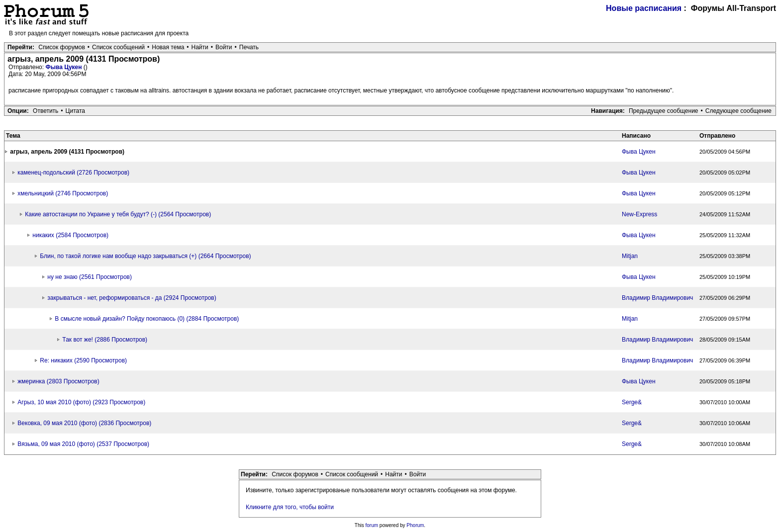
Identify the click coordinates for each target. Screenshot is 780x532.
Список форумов (62, 47)
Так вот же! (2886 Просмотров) (105, 340)
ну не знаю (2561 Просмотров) (90, 277)
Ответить (46, 111)
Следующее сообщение (738, 111)
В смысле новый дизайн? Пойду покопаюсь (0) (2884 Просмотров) (147, 319)
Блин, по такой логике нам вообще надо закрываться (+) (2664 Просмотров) (145, 256)
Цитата (75, 111)
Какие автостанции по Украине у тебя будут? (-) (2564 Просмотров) (118, 214)
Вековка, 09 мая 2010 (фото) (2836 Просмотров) (84, 423)
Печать (249, 47)
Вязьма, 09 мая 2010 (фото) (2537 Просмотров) (83, 444)
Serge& (632, 402)
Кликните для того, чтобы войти (290, 507)
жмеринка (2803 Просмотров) (58, 381)
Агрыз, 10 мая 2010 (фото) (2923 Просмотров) (81, 402)
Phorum (415, 525)
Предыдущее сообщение (664, 111)
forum (372, 525)
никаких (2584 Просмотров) (70, 235)
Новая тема (168, 47)
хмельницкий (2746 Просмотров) (63, 193)
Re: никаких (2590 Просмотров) (83, 360)
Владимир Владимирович (657, 298)
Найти (200, 47)
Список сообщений (118, 47)
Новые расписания (644, 8)
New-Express (639, 214)
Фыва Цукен (64, 67)
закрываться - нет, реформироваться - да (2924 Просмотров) (132, 298)
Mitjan (630, 256)
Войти (224, 47)
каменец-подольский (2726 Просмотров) (73, 173)
